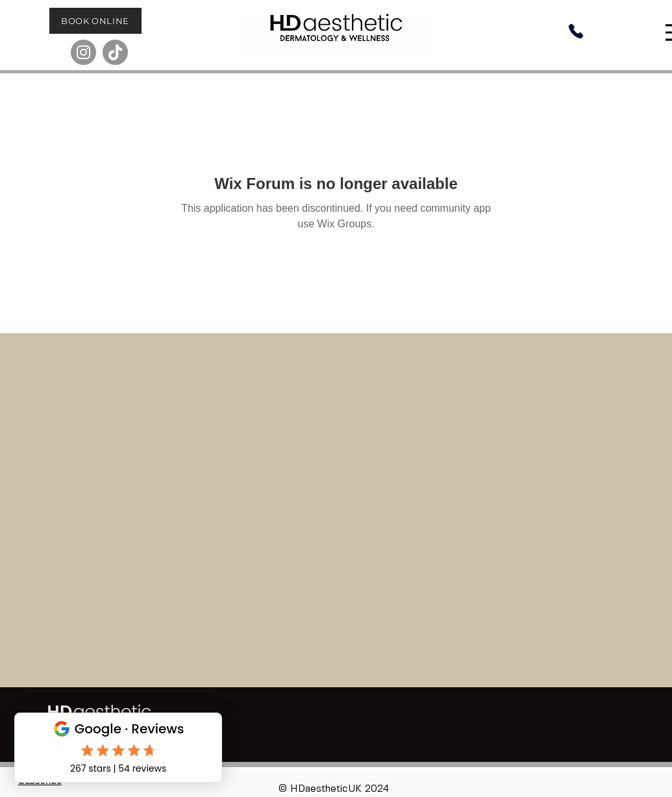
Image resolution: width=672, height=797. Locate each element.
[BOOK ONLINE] (95, 21)
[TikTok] (115, 52)
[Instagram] (83, 52)
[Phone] (576, 31)
